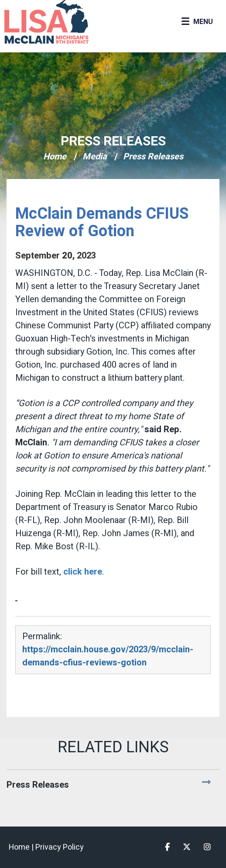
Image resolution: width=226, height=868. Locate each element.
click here (83, 572)
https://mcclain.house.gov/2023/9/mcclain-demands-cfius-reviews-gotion (108, 656)
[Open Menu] (197, 22)
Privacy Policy (60, 847)
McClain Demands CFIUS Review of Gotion (102, 222)
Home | (22, 847)
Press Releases (113, 141)
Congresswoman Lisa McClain (61, 22)
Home (55, 157)
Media (95, 157)
